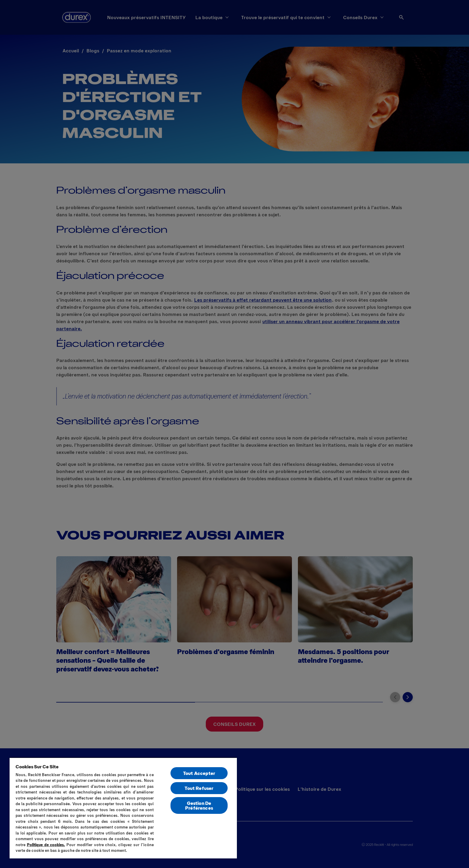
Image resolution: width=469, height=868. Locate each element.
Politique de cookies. (46, 845)
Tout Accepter (199, 773)
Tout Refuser (199, 788)
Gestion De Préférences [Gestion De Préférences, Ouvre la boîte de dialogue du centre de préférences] (199, 805)
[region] (123, 808)
